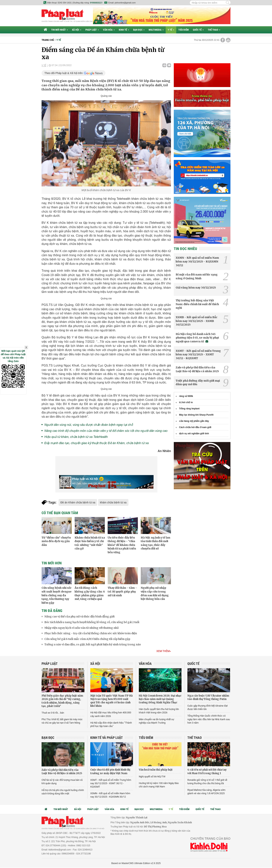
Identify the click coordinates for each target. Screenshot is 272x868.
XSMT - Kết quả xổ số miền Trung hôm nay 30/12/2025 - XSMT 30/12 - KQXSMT (198, 355)
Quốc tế (198, 30)
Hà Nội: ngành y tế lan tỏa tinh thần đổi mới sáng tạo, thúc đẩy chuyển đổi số (155, 543)
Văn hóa (109, 30)
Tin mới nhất (59, 30)
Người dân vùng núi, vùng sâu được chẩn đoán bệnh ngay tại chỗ (89, 425)
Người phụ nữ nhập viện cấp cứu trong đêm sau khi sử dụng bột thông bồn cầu (155, 593)
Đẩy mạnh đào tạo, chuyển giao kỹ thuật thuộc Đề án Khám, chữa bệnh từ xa (97, 443)
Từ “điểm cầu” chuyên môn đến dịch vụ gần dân (56, 541)
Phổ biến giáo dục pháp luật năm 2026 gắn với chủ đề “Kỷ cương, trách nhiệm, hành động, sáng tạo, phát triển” (62, 701)
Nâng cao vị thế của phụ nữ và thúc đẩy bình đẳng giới (79, 616)
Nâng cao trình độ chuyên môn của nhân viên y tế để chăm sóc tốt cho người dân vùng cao (106, 431)
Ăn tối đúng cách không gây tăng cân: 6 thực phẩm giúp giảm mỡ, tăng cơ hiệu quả (90, 593)
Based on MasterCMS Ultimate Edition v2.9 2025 (136, 863)
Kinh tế (124, 30)
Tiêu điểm (184, 30)
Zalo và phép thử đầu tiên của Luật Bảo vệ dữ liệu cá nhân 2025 (197, 369)
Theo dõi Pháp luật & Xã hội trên (64, 73)
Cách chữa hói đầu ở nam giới (195, 427)
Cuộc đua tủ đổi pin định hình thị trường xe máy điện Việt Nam (110, 771)
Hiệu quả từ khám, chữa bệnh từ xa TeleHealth (76, 437)
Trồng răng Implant (189, 409)
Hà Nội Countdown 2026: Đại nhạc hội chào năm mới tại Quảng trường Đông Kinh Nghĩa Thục (160, 699)
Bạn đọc (139, 30)
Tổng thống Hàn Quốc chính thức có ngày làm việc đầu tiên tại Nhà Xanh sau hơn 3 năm (209, 719)
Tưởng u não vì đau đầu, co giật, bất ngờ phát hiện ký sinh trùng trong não (93, 644)
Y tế (171, 30)
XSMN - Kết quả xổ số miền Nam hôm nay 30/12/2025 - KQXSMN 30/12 (197, 261)
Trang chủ (48, 40)
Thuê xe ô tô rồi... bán (53, 713)
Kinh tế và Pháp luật (107, 738)
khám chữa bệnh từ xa (113, 502)
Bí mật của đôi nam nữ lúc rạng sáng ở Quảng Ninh (197, 276)
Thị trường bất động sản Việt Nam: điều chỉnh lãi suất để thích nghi (197, 304)
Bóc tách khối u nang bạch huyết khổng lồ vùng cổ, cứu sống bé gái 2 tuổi (92, 622)
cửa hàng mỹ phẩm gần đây (194, 421)
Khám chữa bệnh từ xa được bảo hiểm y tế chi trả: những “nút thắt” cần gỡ (90, 543)
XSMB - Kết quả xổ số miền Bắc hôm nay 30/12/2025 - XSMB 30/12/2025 (197, 321)
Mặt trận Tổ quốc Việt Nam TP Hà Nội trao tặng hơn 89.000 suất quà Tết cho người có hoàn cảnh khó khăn (111, 701)
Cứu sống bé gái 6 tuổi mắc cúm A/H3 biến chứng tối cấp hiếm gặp (87, 639)
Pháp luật (92, 30)
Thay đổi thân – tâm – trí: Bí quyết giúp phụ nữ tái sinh (122, 591)
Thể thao (214, 30)
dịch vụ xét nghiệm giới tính (194, 434)
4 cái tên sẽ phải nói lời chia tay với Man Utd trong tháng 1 (207, 771)
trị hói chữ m (186, 402)
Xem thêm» (164, 651)
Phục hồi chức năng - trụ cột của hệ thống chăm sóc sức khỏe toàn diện (91, 633)
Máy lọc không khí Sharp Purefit (196, 415)
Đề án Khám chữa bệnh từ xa (78, 502)
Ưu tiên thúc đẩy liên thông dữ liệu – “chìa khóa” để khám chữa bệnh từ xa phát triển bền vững (122, 545)
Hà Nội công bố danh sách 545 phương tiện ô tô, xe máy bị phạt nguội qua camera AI (197, 338)
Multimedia (156, 30)
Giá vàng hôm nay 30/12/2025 (196, 288)
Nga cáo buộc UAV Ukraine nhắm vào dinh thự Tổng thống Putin (208, 697)
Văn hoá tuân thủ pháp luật (156, 770)
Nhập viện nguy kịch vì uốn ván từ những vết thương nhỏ (82, 628)
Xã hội (77, 30)
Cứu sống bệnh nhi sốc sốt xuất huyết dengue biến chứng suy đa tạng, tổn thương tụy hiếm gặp (57, 595)
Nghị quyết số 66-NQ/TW (152, 777)
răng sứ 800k (186, 396)
